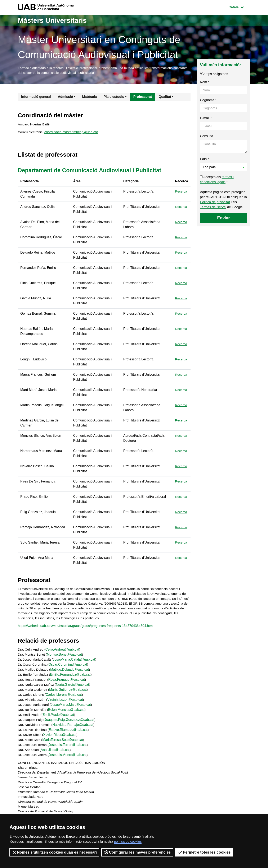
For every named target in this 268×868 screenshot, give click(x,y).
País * (204, 160)
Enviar (224, 218)
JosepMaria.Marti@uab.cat (72, 708)
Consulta (207, 137)
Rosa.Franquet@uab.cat (68, 683)
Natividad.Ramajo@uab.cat (74, 728)
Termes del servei (213, 208)
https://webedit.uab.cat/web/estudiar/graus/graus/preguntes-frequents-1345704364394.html (86, 629)
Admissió (65, 97)
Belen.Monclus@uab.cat (67, 713)
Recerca (181, 193)
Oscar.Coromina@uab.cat (69, 668)
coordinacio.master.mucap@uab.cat (72, 133)
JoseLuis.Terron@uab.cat (69, 748)
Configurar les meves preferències (137, 852)
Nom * (205, 83)
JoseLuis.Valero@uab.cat (69, 758)
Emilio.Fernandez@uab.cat (71, 678)
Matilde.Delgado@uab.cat (71, 673)
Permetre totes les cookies (204, 852)
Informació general (36, 97)
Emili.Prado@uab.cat (59, 718)
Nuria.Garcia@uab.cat (74, 688)
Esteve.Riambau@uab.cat (69, 733)
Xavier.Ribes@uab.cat (61, 738)
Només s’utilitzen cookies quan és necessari (54, 852)
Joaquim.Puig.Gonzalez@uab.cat (70, 723)
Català (239, 7)
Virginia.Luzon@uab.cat (66, 703)
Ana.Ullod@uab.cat (56, 753)
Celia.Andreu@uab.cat (63, 653)
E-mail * (206, 119)
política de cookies (128, 842)
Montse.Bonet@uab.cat (65, 658)
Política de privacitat (215, 203)
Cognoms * (208, 101)
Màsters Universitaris (56, 20)
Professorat (143, 97)
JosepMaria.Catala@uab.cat (75, 663)
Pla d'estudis (114, 97)
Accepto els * (217, 180)
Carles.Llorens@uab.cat (65, 698)
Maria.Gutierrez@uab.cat (69, 693)
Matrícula (89, 97)
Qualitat (165, 97)
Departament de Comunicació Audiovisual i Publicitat (92, 172)
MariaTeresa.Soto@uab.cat (63, 743)
